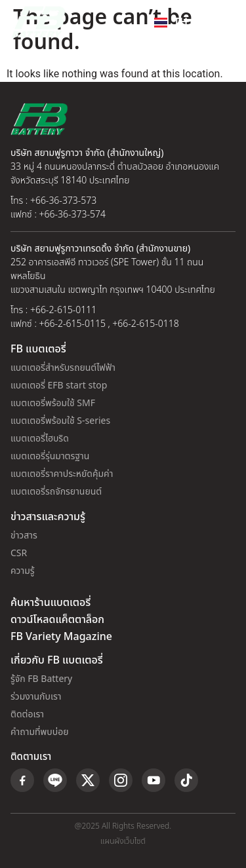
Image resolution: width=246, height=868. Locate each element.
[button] (222, 22)
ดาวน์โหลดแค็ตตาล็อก (57, 620)
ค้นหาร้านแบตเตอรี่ (51, 603)
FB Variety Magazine (61, 637)
